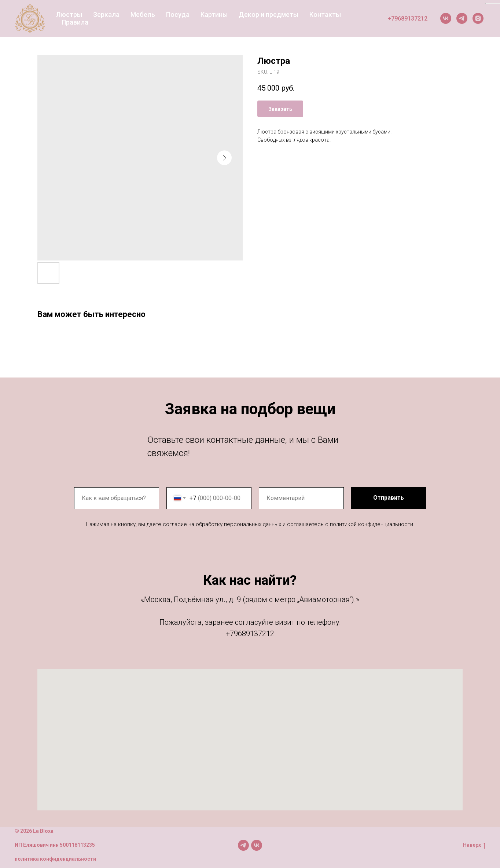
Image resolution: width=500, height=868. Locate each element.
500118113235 (77, 845)
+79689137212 (407, 19)
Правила (75, 22)
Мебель (143, 14)
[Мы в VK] (257, 845)
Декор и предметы (269, 14)
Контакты (325, 14)
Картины (214, 14)
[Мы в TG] (243, 845)
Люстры (69, 14)
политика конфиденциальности (55, 859)
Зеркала (106, 14)
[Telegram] (462, 18)
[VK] (446, 18)
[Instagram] (478, 18)
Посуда (178, 14)
